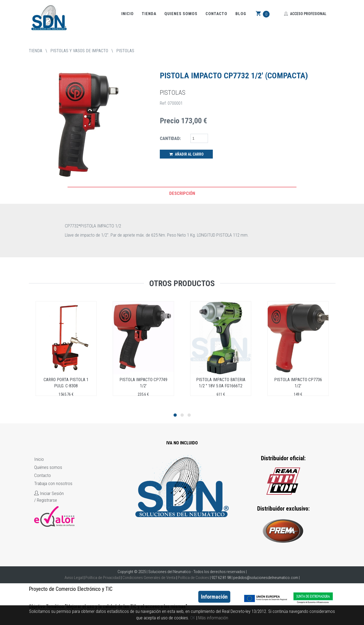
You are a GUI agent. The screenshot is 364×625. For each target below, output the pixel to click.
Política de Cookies (193, 578)
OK (193, 618)
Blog (241, 14)
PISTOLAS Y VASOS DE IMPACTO (79, 51)
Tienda (149, 14)
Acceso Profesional (305, 14)
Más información (213, 618)
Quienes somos (181, 14)
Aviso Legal (74, 578)
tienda (36, 51)
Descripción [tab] (182, 193)
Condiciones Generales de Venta (149, 578)
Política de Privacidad (103, 578)
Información (214, 597)
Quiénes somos (48, 467)
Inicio (128, 14)
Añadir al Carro (186, 154)
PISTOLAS (125, 51)
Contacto (216, 14)
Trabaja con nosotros (53, 483)
